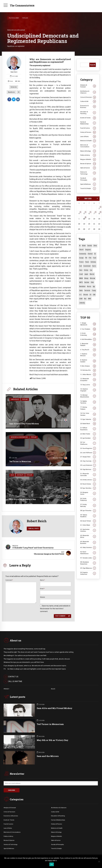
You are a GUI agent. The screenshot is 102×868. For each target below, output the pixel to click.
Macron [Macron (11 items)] (92, 274)
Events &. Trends (9, 820)
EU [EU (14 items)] (95, 254)
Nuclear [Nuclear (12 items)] (87, 282)
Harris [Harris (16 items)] (94, 266)
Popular (25, 18)
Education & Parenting (88, 113)
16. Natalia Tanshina (88, 402)
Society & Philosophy (88, 179)
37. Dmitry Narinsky (88, 505)
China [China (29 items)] (95, 246)
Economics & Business (88, 107)
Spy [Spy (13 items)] (94, 286)
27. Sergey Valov (88, 457)
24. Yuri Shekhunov (88, 443)
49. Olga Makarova (88, 568)
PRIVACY (6, 689)
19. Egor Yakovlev (88, 419)
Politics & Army (14, 18)
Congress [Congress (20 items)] (88, 250)
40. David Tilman (88, 521)
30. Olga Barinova (88, 469)
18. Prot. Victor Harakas (88, 414)
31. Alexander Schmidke (88, 474)
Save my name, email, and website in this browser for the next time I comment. (55, 609)
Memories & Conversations (19, 437)
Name (42, 580)
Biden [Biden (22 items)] (84, 246)
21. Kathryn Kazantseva (88, 429)
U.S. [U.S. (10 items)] (80, 295)
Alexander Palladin (60, 458)
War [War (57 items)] (85, 299)
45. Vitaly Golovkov (88, 548)
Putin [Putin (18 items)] (92, 282)
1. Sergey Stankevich (88, 324)
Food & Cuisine (88, 128)
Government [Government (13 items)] (87, 266)
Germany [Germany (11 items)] (93, 262)
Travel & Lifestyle (88, 188)
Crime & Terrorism (88, 97)
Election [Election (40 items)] (90, 254)
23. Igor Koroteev (88, 438)
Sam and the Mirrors (48, 756)
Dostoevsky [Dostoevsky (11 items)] (83, 254)
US (19, 92)
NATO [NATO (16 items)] (81, 282)
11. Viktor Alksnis (88, 374)
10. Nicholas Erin (88, 370)
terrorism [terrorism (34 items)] (87, 291)
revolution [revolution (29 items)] (82, 286)
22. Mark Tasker (88, 434)
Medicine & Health (88, 141)
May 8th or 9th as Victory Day (23, 499)
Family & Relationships (88, 123)
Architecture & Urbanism (88, 92)
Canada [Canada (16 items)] (90, 246)
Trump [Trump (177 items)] (94, 291)
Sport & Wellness (88, 184)
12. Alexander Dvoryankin (88, 379)
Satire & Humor (88, 168)
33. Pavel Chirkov (88, 484)
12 (84, 219)
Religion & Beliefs (88, 159)
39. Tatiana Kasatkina (88, 516)
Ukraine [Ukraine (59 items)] (86, 295)
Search (93, 65)
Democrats (14, 87)
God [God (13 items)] (81, 266)
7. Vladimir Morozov (88, 355)
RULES (53, 689)
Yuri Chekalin (62, 496)
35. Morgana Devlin (88, 493)
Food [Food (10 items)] (95, 258)
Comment (9, 580)
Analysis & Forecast (88, 86)
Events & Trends (88, 118)
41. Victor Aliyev (88, 525)
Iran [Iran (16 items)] (91, 270)
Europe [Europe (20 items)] (81, 258)
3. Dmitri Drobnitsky (88, 334)
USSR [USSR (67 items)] (81, 299)
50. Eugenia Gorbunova (88, 573)
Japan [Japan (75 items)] (86, 274)
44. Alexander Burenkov (88, 542)
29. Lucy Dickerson (88, 465)
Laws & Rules (15, 399)
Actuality (20, 475)
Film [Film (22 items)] (90, 258)
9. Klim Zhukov (88, 366)
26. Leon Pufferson (88, 453)
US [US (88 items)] (90, 295)
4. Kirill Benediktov (88, 339)
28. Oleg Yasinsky (88, 461)
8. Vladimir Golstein (88, 361)
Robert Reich (14, 64)
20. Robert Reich (88, 424)
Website (42, 597)
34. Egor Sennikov (88, 488)
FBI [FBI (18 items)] (86, 258)
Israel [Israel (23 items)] (81, 274)
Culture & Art (88, 101)
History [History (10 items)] (86, 270)
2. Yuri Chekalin (88, 329)
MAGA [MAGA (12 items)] (81, 278)
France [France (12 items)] (81, 262)
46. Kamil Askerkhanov (88, 553)
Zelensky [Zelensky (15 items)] (82, 303)
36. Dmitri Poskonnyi (88, 499)
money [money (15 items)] (86, 278)
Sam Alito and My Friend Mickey (24, 424)
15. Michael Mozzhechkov (88, 396)
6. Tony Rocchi (88, 350)
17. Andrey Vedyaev (88, 408)
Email (42, 589)
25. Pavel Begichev (88, 448)
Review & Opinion (88, 164)
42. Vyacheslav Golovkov (88, 530)
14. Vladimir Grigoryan (88, 390)
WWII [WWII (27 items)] (90, 299)
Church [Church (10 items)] (81, 250)
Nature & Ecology (88, 151)
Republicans (11, 92)
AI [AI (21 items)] (80, 246)
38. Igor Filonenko (88, 511)
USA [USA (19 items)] (94, 295)
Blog (12, 475)
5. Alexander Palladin (88, 344)
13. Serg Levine (88, 385)
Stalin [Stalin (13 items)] (81, 291)
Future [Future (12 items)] (87, 262)
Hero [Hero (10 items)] (81, 270)
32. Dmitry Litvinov (88, 480)
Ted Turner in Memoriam (20, 461)
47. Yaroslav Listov (88, 558)
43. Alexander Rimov (88, 536)
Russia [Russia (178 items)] (89, 286)
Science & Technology (88, 173)
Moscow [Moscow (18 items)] (92, 278)
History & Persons (88, 132)
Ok (52, 864)
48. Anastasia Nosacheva (88, 563)
